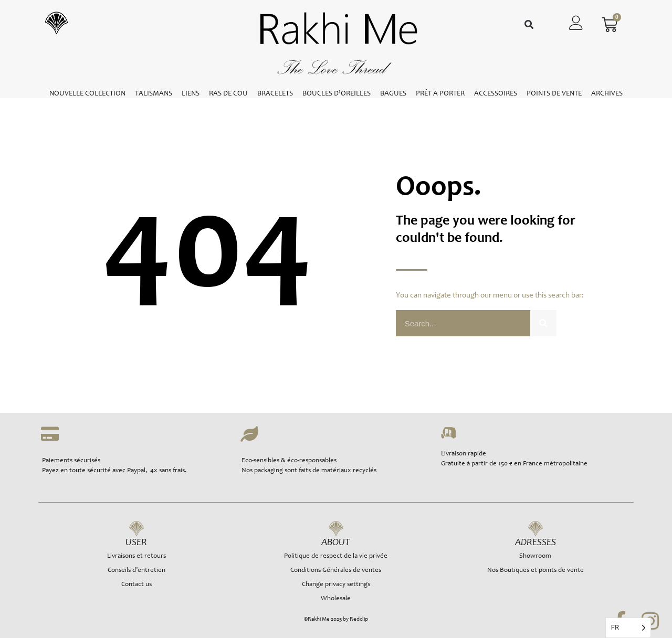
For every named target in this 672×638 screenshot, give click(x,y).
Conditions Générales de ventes (336, 571)
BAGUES (393, 94)
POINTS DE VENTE (554, 94)
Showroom (535, 556)
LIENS (191, 94)
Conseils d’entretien (136, 571)
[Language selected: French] (628, 628)
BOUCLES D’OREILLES (337, 94)
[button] (529, 25)
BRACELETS (275, 94)
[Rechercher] (543, 323)
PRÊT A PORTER (440, 94)
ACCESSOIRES (496, 94)
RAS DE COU (228, 94)
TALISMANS (154, 94)
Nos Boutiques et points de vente (535, 571)
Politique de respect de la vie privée (336, 556)
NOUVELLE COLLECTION (87, 94)
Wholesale (336, 599)
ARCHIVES (607, 94)
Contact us (136, 585)
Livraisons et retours (136, 556)
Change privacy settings (336, 585)
